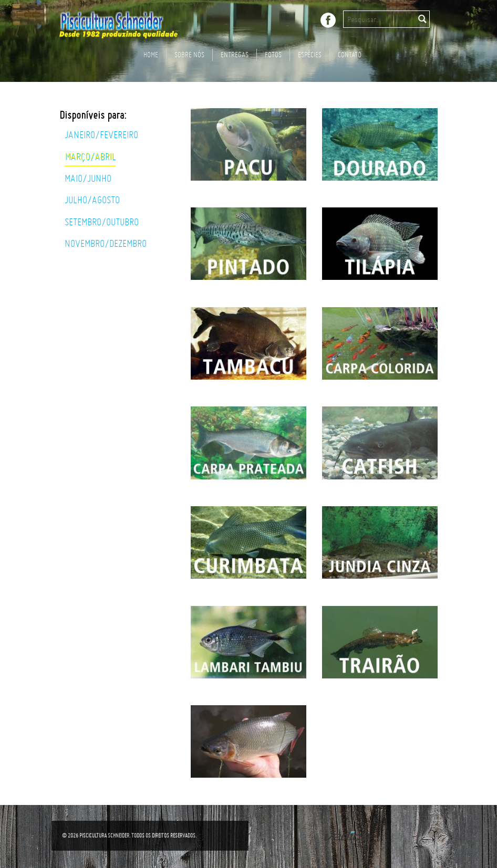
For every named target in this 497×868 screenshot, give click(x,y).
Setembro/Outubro (102, 222)
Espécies (310, 54)
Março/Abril (90, 156)
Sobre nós (189, 54)
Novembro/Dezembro (106, 244)
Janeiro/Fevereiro (101, 135)
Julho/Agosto (92, 200)
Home (151, 54)
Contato (350, 54)
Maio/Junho (88, 179)
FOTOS (273, 54)
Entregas (235, 54)
